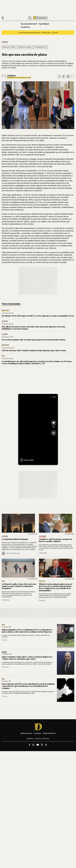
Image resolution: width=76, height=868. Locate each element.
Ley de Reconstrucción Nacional (29, 33)
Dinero (4, 652)
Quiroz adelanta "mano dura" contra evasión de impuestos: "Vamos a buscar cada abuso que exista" (27, 658)
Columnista (11, 75)
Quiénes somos (26, 733)
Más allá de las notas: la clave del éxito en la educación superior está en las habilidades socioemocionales (34, 328)
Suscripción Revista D (29, 24)
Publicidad (30, 739)
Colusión (55, 33)
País (3, 356)
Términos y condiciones (42, 739)
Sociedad (42, 536)
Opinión (5, 42)
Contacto (37, 733)
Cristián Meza (43, 553)
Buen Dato (6, 310)
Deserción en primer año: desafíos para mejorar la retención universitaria (34, 340)
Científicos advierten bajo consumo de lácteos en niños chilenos (56, 540)
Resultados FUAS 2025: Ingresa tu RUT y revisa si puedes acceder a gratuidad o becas (38, 316)
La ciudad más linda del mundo (15, 539)
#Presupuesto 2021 (41, 47)
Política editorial (49, 733)
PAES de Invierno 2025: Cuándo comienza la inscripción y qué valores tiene (34, 350)
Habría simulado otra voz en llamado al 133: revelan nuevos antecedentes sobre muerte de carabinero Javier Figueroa (27, 631)
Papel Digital (44, 24)
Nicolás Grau (46, 33)
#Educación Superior (25, 47)
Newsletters (25, 27)
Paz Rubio (42, 600)
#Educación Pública (9, 47)
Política (42, 581)
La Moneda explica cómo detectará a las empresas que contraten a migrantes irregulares (19, 586)
